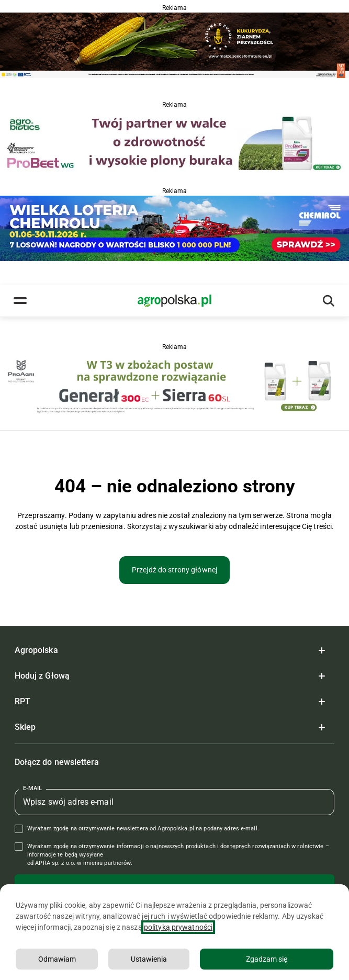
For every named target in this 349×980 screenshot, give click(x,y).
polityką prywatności (178, 927)
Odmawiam (57, 959)
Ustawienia (149, 959)
